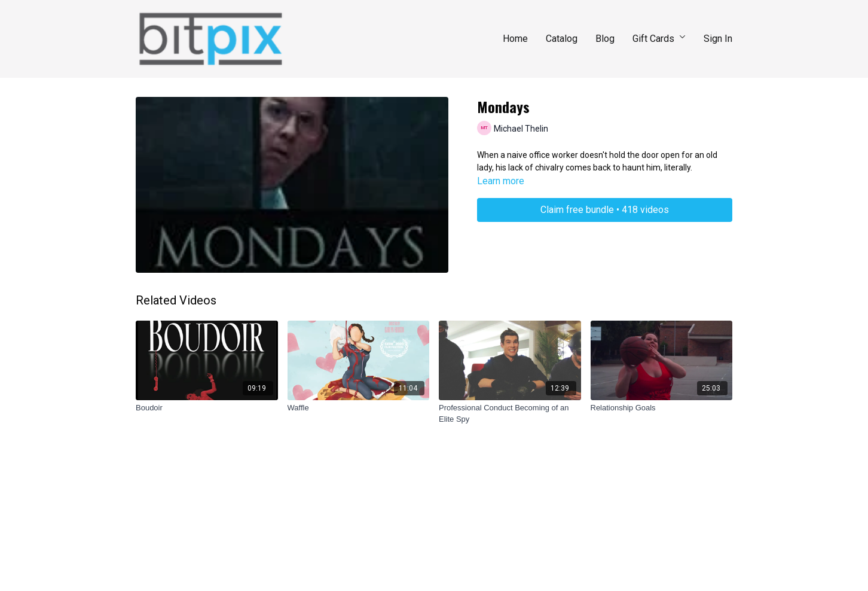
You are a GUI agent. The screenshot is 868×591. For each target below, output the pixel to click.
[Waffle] (359, 408)
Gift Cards (659, 39)
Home (515, 39)
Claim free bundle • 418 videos (605, 210)
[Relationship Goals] (662, 408)
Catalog (562, 39)
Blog (605, 39)
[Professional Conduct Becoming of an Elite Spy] (510, 414)
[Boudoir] (207, 408)
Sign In (718, 39)
